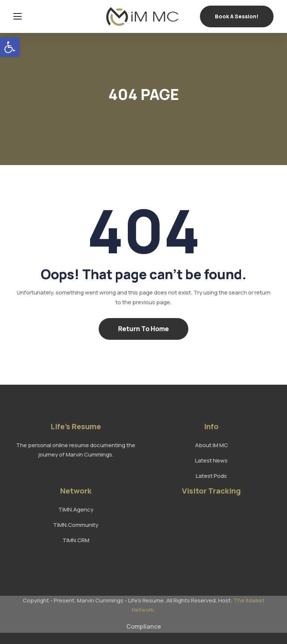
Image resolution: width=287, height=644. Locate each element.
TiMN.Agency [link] (76, 509)
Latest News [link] (211, 460)
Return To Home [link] (143, 329)
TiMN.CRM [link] (76, 540)
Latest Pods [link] (211, 476)
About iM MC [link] (212, 445)
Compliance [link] (144, 626)
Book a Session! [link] (237, 16)
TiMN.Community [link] (76, 525)
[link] (10, 47)
